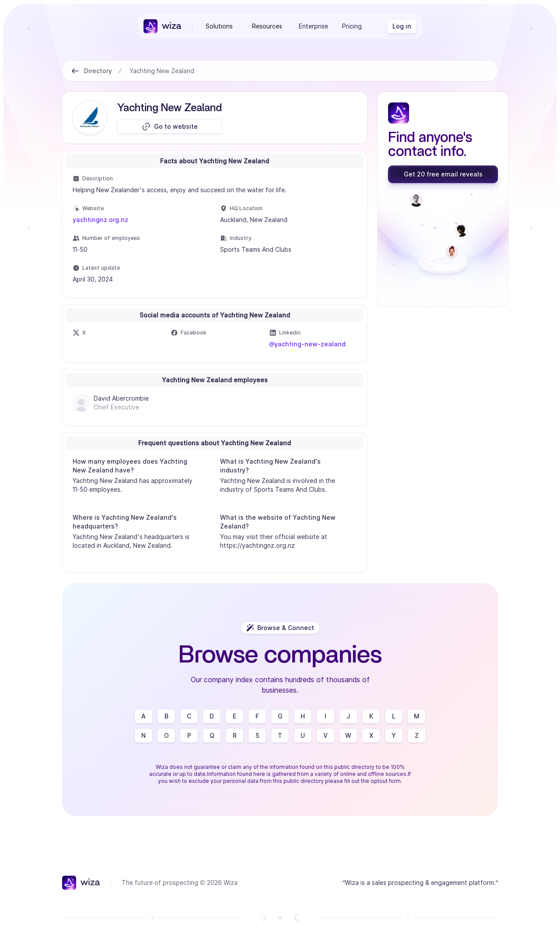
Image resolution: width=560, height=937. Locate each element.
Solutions (219, 26)
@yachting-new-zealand (308, 344)
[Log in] (402, 26)
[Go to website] (170, 127)
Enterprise (313, 26)
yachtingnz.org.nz (100, 220)
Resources (267, 26)
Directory (98, 71)
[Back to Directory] (75, 71)
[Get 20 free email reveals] (443, 174)
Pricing (352, 26)
